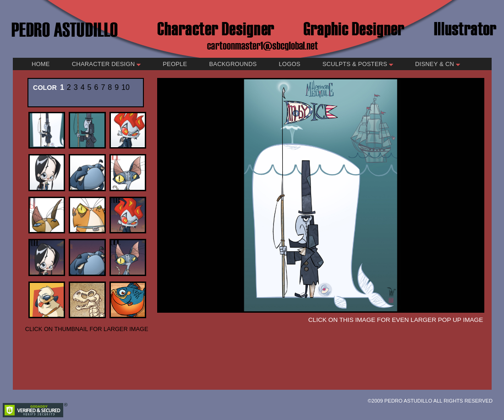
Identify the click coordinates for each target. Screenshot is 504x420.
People (175, 64)
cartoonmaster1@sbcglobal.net (263, 45)
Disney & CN (438, 64)
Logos (289, 64)
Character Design (106, 64)
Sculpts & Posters (358, 64)
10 (126, 87)
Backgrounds (233, 64)
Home (41, 64)
